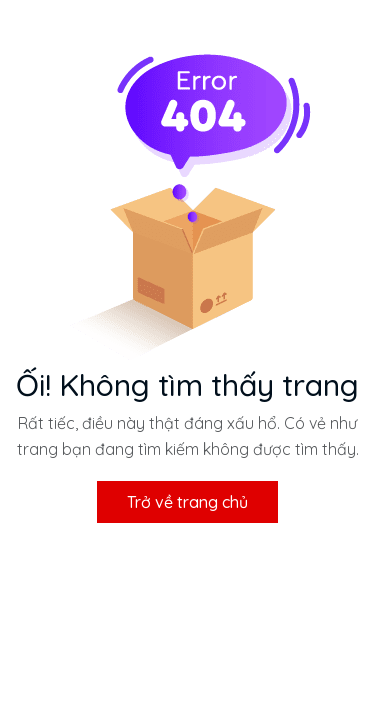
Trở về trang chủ (187, 502)
